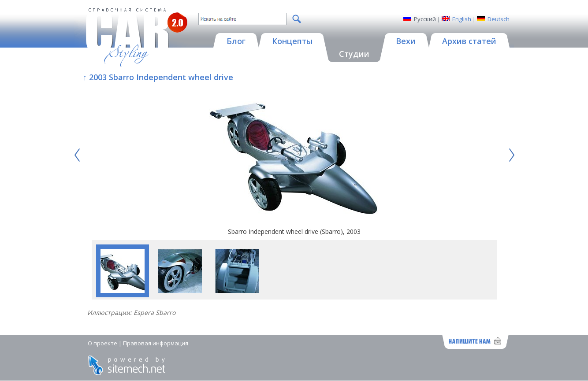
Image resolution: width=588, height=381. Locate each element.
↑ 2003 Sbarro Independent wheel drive (158, 77)
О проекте (102, 343)
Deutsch (499, 19)
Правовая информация (156, 343)
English (462, 19)
